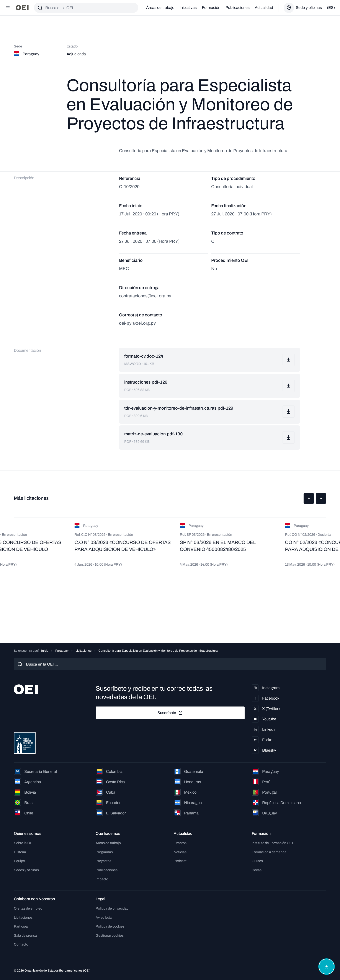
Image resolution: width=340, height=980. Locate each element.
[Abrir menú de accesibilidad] (327, 967)
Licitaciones (83, 651)
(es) (331, 8)
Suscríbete (170, 713)
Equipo (19, 861)
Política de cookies (110, 926)
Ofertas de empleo (28, 908)
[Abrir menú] (8, 8)
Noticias (180, 852)
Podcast (180, 861)
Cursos (257, 861)
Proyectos (103, 861)
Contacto (21, 944)
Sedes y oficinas (26, 870)
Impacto (102, 879)
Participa (21, 926)
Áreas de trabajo (160, 8)
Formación (211, 8)
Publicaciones (238, 8)
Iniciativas (188, 8)
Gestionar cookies (110, 935)
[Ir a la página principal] (22, 8)
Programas (104, 852)
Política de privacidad (112, 908)
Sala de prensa (25, 935)
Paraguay (62, 651)
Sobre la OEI (24, 843)
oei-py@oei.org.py (137, 323)
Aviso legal (104, 917)
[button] (309, 498)
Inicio (45, 651)
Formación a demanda (269, 852)
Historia (20, 852)
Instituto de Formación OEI (272, 843)
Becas (257, 870)
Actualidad (264, 8)
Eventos (180, 843)
